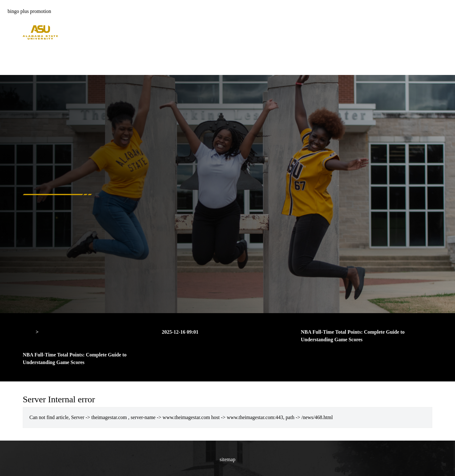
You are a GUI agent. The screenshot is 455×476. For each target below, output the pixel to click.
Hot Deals (33, 51)
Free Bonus (34, 58)
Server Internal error (61, 332)
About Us (33, 66)
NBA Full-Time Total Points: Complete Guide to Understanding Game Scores (353, 336)
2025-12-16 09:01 (180, 332)
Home (29, 43)
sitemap (227, 459)
